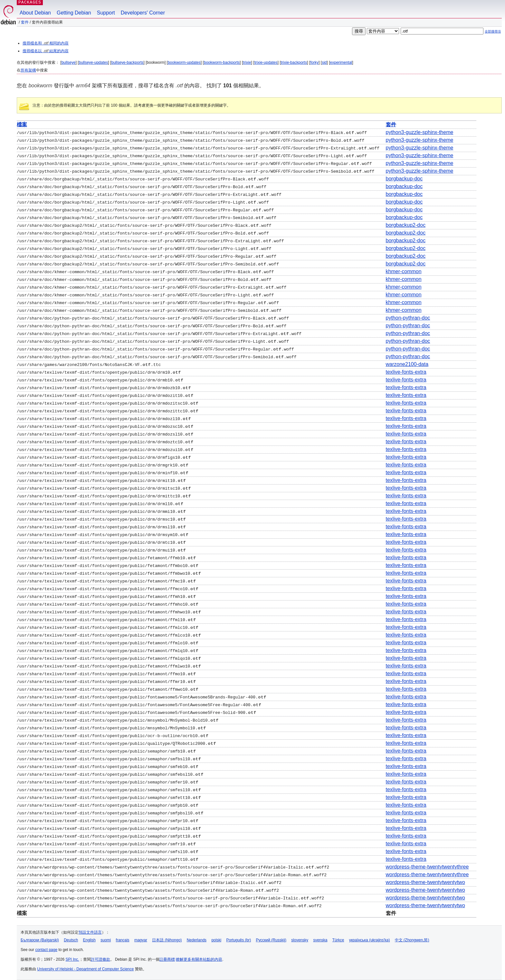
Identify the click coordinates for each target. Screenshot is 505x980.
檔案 (22, 125)
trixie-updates (266, 62)
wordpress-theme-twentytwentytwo (425, 882)
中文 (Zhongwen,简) (412, 940)
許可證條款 (100, 959)
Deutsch (71, 940)
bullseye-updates (94, 62)
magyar (141, 940)
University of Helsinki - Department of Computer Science (85, 969)
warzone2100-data (407, 364)
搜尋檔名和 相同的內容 (46, 43)
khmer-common (403, 271)
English (89, 940)
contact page (46, 950)
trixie (247, 62)
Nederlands (197, 940)
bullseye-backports (127, 62)
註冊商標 (167, 959)
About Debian (35, 13)
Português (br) (238, 940)
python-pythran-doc (408, 318)
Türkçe (338, 940)
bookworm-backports (222, 62)
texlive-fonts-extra (406, 372)
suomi (106, 940)
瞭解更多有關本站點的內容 (199, 959)
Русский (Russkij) (271, 940)
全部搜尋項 (493, 31)
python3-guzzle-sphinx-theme (419, 132)
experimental (341, 62)
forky (314, 62)
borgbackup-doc (404, 179)
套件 (25, 22)
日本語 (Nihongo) (167, 940)
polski (216, 940)
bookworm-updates (184, 62)
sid (324, 62)
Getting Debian (74, 13)
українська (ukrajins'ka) (370, 940)
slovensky (300, 940)
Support (106, 13)
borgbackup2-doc (405, 225)
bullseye (69, 62)
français (123, 940)
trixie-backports (294, 62)
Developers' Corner (143, 13)
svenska (320, 940)
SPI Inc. (72, 959)
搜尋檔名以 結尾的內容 (46, 51)
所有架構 (28, 70)
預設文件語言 (90, 932)
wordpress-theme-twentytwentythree (427, 867)
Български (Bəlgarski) (40, 940)
